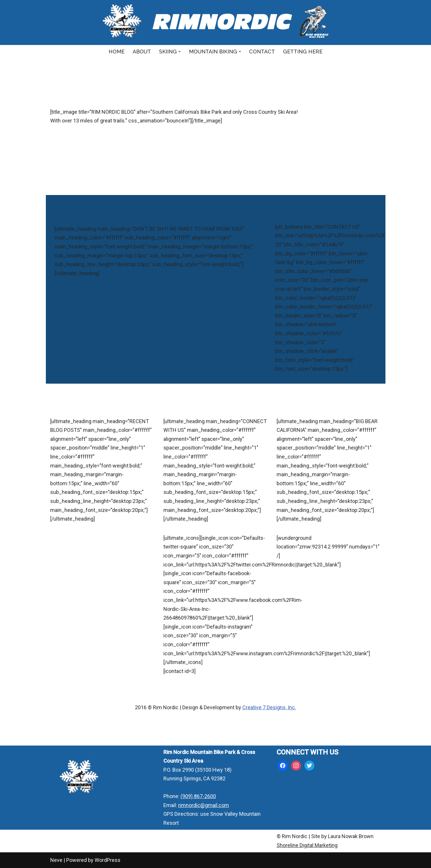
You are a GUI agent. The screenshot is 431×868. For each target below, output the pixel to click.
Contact (262, 52)
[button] (180, 52)
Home (117, 52)
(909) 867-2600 (198, 796)
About (142, 52)
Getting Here (303, 52)
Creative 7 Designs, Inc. (269, 707)
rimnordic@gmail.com (204, 805)
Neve (56, 860)
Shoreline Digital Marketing (307, 845)
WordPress (108, 860)
